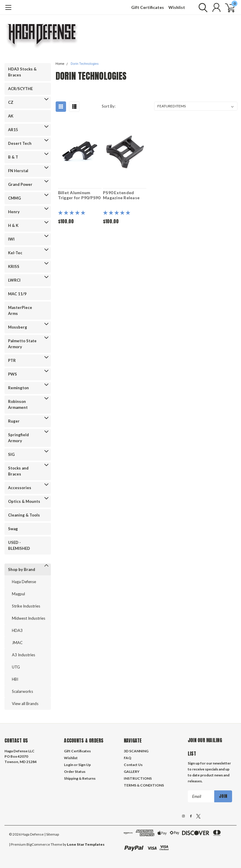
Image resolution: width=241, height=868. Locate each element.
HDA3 (17, 630)
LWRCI (14, 280)
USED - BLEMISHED (19, 545)
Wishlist (177, 7)
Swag (13, 529)
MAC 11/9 (17, 294)
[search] (202, 7)
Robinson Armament (18, 404)
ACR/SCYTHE (20, 89)
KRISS (14, 266)
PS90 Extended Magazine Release (121, 195)
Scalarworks (22, 691)
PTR (12, 360)
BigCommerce (38, 844)
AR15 (13, 130)
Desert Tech (20, 143)
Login (69, 765)
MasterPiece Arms (20, 310)
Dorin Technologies (84, 64)
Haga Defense (24, 582)
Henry (14, 212)
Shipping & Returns (80, 778)
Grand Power (20, 184)
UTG (16, 667)
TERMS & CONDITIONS (144, 785)
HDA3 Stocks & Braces (22, 72)
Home (60, 64)
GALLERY (132, 772)
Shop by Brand (22, 569)
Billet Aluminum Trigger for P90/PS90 (79, 195)
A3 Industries (24, 655)
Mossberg (18, 327)
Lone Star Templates (86, 844)
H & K (13, 225)
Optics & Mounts (24, 501)
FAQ (127, 758)
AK (11, 116)
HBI (15, 679)
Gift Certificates (148, 7)
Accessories (20, 488)
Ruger (14, 421)
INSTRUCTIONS (138, 778)
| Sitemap (52, 834)
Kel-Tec (15, 253)
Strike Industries (26, 606)
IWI (11, 239)
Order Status (75, 772)
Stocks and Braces (18, 471)
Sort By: (109, 106)
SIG (11, 454)
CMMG (14, 198)
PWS (12, 374)
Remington (18, 388)
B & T (13, 157)
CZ (11, 102)
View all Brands (25, 704)
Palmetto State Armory (22, 344)
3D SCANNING (136, 751)
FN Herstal (18, 171)
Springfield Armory (18, 438)
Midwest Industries (29, 618)
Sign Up (84, 765)
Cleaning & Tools (24, 515)
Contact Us (133, 765)
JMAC (17, 643)
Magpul (18, 594)
